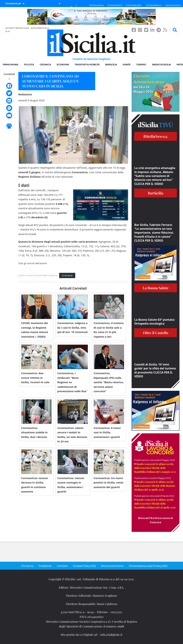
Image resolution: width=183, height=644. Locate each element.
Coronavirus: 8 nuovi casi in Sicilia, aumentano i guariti (107, 432)
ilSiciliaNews (156, 136)
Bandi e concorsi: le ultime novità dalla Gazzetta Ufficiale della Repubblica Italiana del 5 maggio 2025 (155, 468)
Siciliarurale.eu (97, 5)
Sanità (127, 65)
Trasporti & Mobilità (87, 65)
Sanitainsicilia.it (173, 5)
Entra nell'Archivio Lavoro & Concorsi (156, 520)
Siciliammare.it (115, 5)
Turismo (141, 65)
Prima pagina (11, 65)
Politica (29, 65)
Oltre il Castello (156, 333)
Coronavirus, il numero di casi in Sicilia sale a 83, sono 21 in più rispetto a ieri (109, 330)
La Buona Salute (156, 288)
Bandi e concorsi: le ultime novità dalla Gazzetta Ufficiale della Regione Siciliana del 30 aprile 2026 (155, 486)
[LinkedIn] (9, 101)
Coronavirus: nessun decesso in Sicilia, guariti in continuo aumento (35, 485)
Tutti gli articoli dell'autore (33, 263)
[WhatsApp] (9, 108)
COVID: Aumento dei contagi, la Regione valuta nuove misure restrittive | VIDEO (35, 330)
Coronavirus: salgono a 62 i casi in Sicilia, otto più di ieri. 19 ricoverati (73, 327)
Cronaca (45, 65)
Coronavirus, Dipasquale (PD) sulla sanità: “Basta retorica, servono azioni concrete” (109, 382)
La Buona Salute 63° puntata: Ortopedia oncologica (155, 322)
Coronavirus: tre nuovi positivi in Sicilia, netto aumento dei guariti (109, 483)
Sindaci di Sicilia (161, 65)
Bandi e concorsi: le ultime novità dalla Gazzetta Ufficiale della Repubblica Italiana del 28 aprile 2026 (155, 504)
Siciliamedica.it (154, 5)
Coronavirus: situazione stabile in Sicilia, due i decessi (34, 432)
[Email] (9, 115)
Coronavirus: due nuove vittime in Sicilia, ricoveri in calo (35, 378)
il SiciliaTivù (81, 7)
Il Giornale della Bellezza (134, 7)
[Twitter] (9, 93)
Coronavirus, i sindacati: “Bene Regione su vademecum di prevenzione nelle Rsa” (72, 382)
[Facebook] (9, 86)
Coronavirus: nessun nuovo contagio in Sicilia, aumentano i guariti (71, 485)
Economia (63, 65)
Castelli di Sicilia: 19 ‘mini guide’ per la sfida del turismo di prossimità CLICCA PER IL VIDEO (155, 370)
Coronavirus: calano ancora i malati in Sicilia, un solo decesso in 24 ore (72, 435)
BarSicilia (111, 65)
